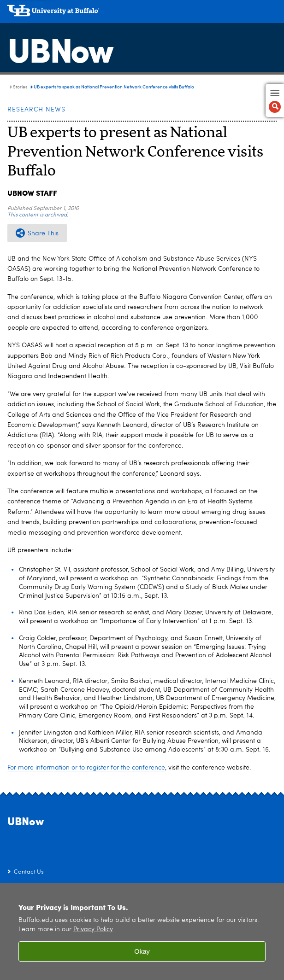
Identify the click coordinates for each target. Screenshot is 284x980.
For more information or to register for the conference (86, 768)
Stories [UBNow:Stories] (20, 87)
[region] (142, 932)
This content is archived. (38, 215)
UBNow (60, 48)
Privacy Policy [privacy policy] (93, 930)
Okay (142, 951)
